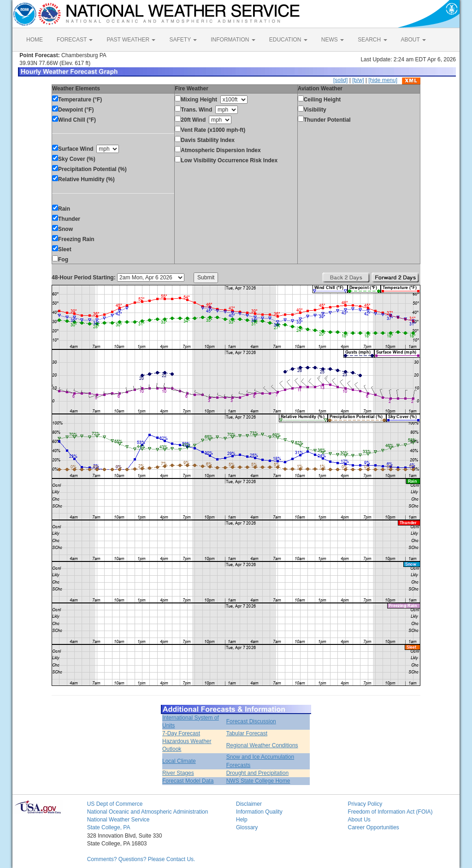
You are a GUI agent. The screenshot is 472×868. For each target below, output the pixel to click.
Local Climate (179, 761)
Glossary (247, 827)
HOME (35, 40)
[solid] (340, 80)
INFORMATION (233, 40)
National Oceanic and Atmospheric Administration (148, 812)
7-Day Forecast (181, 733)
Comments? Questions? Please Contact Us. (141, 859)
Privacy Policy (365, 804)
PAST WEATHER (131, 40)
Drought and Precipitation (257, 773)
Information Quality (259, 812)
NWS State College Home (258, 781)
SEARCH (372, 40)
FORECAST (75, 40)
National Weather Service (118, 820)
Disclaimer (249, 804)
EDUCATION (288, 40)
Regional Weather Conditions (262, 745)
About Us (359, 820)
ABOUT (413, 40)
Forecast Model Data (188, 781)
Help (242, 820)
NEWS (333, 40)
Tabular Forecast (247, 733)
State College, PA (109, 827)
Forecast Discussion (251, 721)
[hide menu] (383, 80)
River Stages (178, 773)
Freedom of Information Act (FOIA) (390, 812)
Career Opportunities (373, 827)
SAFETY (183, 40)
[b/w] (358, 80)
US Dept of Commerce (115, 804)
